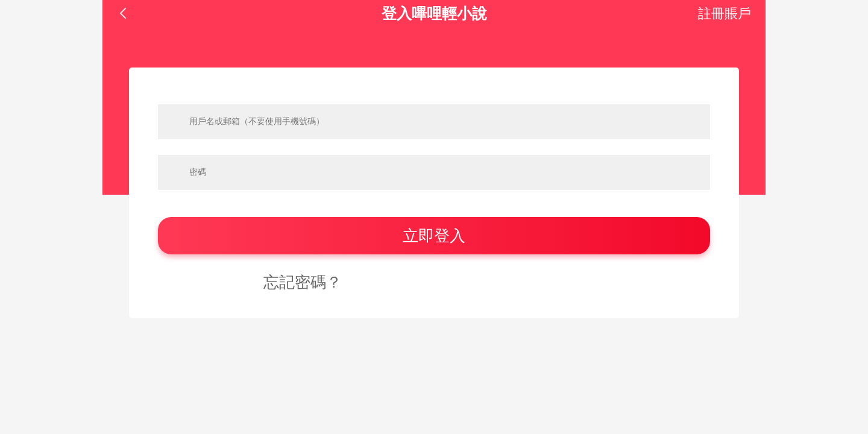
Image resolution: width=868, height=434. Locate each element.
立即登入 (434, 236)
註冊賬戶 (725, 14)
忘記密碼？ (303, 282)
